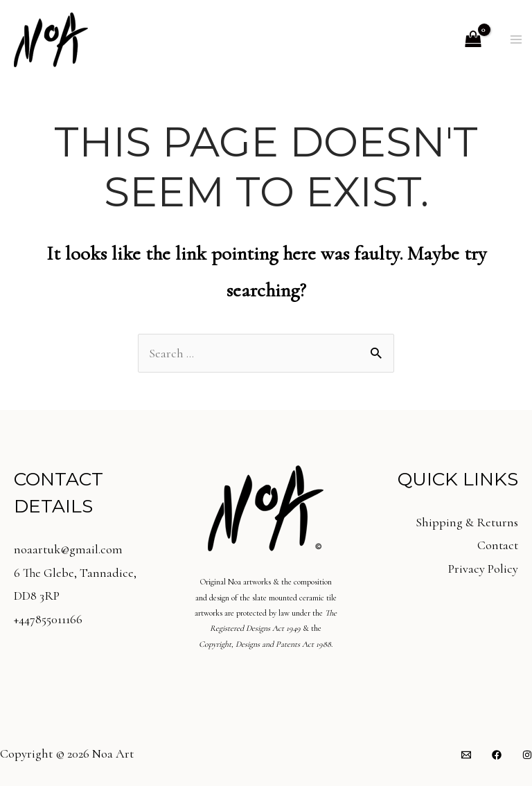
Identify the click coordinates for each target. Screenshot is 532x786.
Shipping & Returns (467, 522)
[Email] (466, 755)
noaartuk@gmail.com (68, 549)
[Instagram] (527, 755)
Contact (498, 545)
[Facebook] (497, 755)
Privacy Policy (483, 569)
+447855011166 (48, 619)
